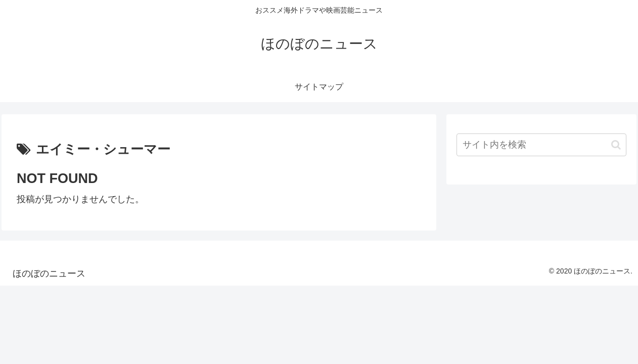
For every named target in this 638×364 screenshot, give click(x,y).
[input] (541, 145)
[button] (616, 145)
